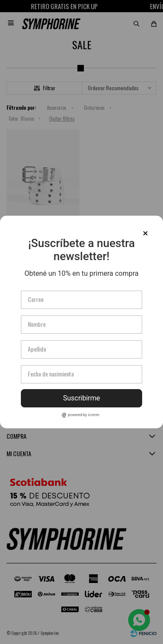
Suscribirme (81, 398)
